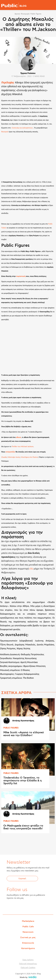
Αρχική (17, 14)
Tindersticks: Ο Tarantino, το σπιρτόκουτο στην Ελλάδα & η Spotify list (23, 781)
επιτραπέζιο (10, 452)
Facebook (10, 906)
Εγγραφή (22, 878)
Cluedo (4, 457)
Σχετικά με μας (28, 937)
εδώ (31, 569)
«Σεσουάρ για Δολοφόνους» (22, 128)
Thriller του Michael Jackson (23, 446)
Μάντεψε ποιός (14, 457)
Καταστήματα (28, 948)
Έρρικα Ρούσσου (28, 73)
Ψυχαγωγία (25, 14)
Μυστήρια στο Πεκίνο (29, 457)
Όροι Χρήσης (28, 960)
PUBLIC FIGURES (11, 728)
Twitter (17, 906)
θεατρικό (5, 132)
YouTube (23, 906)
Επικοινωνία (28, 943)
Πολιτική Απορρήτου (28, 964)
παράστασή (21, 276)
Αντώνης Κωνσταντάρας (23, 721)
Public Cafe (28, 927)
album (19, 437)
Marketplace (28, 921)
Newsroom (28, 932)
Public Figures (36, 14)
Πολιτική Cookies (28, 967)
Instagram (29, 906)
